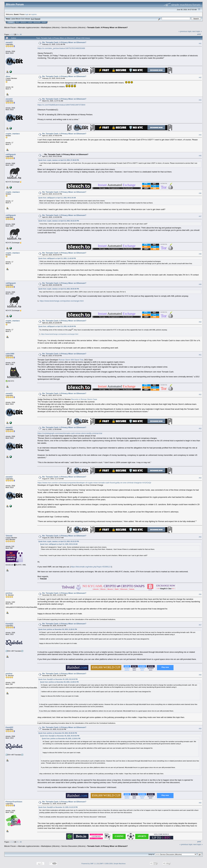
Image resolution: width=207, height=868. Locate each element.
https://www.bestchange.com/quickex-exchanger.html (62, 301)
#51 (200, 355)
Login (30, 22)
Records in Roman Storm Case (84, 399)
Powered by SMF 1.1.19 (90, 864)
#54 (200, 478)
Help (17, 22)
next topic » (197, 31)
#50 (200, 322)
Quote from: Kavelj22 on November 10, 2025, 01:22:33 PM (58, 807)
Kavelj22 (9, 624)
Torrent (37, 19)
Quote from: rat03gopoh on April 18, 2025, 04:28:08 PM (57, 326)
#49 (200, 284)
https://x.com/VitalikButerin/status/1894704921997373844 (61, 105)
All (21, 34)
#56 (200, 594)
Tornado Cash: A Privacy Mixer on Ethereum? (107, 27)
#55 (200, 537)
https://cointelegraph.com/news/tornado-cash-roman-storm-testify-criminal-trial (70, 433)
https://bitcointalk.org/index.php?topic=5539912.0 (91, 567)
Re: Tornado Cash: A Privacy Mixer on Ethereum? (64, 42)
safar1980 (10, 354)
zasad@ (9, 42)
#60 (200, 803)
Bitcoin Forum (10, 27)
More (44, 22)
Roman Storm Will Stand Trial (71, 360)
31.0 (32, 19)
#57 (200, 625)
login (27, 14)
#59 (200, 729)
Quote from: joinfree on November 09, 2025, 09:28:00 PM (58, 733)
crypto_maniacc (13, 134)
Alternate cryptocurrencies (29, 27)
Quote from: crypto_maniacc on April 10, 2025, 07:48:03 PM (59, 160)
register (34, 14)
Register (37, 22)
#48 (200, 254)
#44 (200, 135)
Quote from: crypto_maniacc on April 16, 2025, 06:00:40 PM (59, 289)
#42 (200, 77)
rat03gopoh (11, 154)
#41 (200, 43)
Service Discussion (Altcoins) (73, 27)
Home (11, 22)
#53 (200, 428)
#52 (200, 394)
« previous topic (185, 31)
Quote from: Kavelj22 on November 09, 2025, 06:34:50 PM (58, 679)
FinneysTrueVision (14, 802)
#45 (200, 156)
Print (199, 34)
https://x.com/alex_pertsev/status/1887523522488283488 (61, 48)
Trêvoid (9, 536)
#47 (200, 216)
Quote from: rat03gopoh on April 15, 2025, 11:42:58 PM (57, 258)
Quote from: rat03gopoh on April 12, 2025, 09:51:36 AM (57, 198)
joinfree (9, 593)
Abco (8, 76)
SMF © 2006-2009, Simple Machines (113, 864)
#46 (200, 193)
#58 (200, 675)
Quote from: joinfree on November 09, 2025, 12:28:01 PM (58, 629)
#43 (200, 100)
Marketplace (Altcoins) (50, 27)
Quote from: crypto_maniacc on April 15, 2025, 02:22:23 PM (59, 221)
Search (24, 22)
